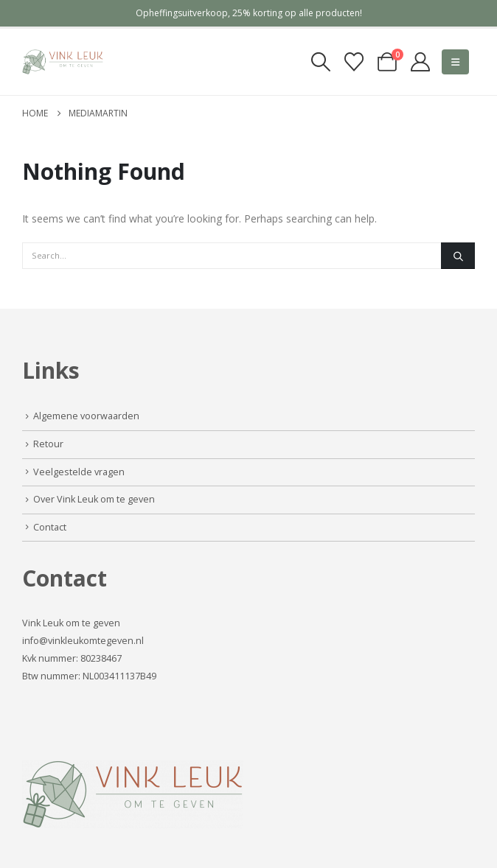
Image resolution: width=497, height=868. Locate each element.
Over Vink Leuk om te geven (94, 499)
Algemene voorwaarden (86, 416)
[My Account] (421, 62)
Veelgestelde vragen (79, 472)
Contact (50, 527)
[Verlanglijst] (354, 62)
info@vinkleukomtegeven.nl (83, 641)
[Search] (458, 256)
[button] (320, 62)
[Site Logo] (63, 62)
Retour (48, 444)
